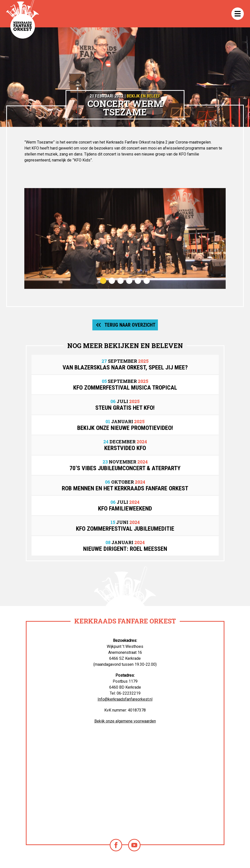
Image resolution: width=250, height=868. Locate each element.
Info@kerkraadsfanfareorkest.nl (125, 699)
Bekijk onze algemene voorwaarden (125, 721)
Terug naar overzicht (130, 325)
